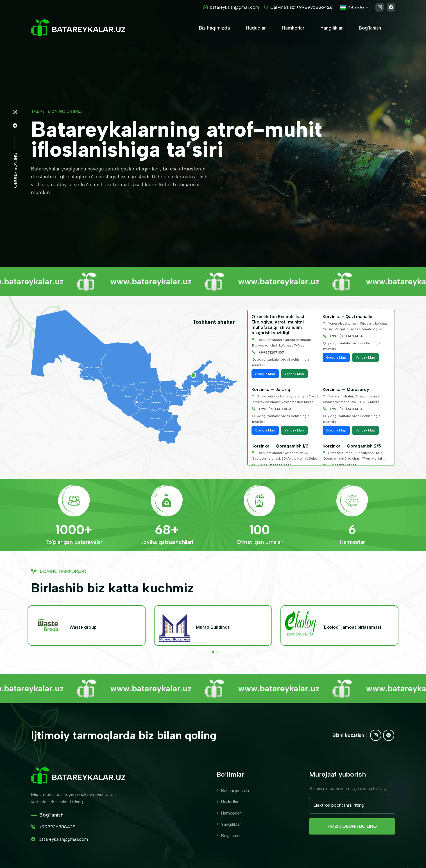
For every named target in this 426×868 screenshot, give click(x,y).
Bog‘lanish (370, 28)
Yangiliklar (332, 28)
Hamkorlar (293, 28)
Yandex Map (294, 374)
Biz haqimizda (214, 28)
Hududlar (256, 28)
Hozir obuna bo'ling (352, 826)
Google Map (265, 374)
